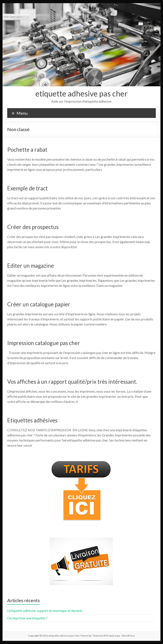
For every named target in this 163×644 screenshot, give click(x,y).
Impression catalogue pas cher (44, 343)
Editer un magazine (31, 266)
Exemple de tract (27, 188)
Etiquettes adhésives (32, 420)
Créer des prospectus (33, 227)
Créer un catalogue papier (39, 304)
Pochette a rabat (27, 150)
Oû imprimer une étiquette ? (27, 618)
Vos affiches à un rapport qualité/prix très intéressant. (72, 382)
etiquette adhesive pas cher (81, 93)
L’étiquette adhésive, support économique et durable (45, 611)
